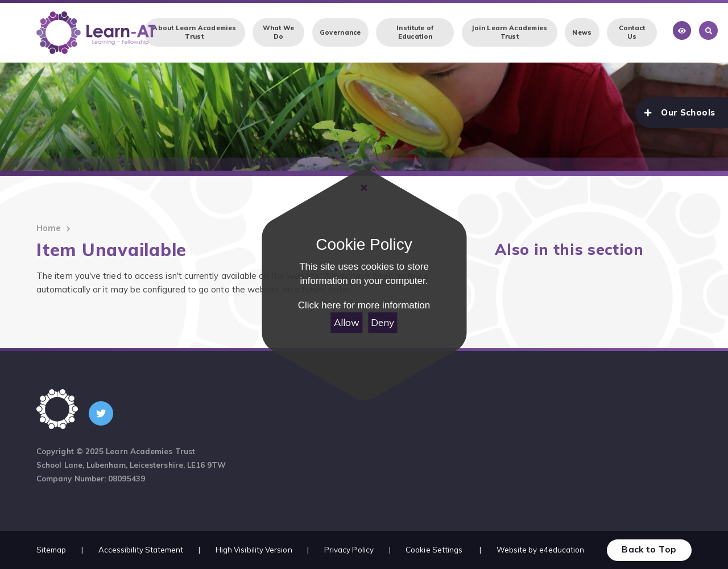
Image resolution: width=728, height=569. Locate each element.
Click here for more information (364, 305)
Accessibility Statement (141, 550)
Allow (347, 322)
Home (48, 228)
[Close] (364, 188)
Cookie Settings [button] (434, 550)
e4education (562, 550)
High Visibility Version (254, 550)
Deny (382, 322)
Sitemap (51, 550)
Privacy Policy (349, 550)
